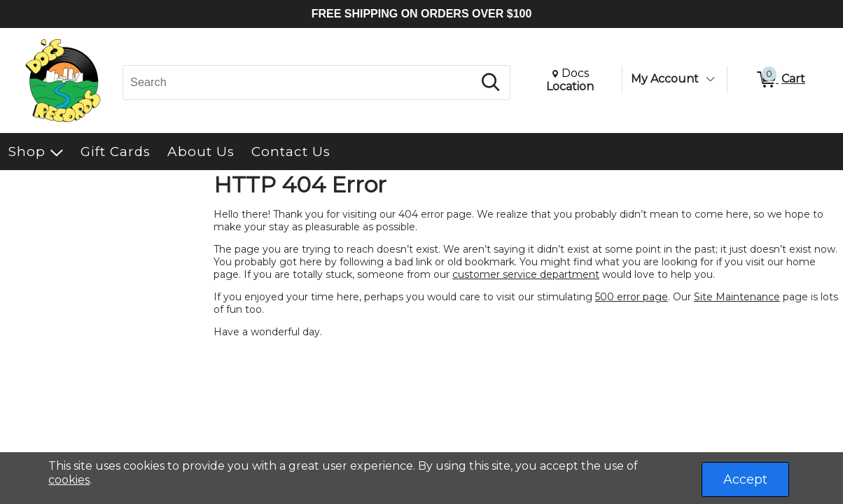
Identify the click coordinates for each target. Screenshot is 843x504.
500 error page (632, 297)
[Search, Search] (300, 83)
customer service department (526, 274)
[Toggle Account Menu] (710, 79)
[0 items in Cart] (780, 80)
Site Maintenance (737, 297)
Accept (745, 479)
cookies (69, 480)
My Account (665, 79)
